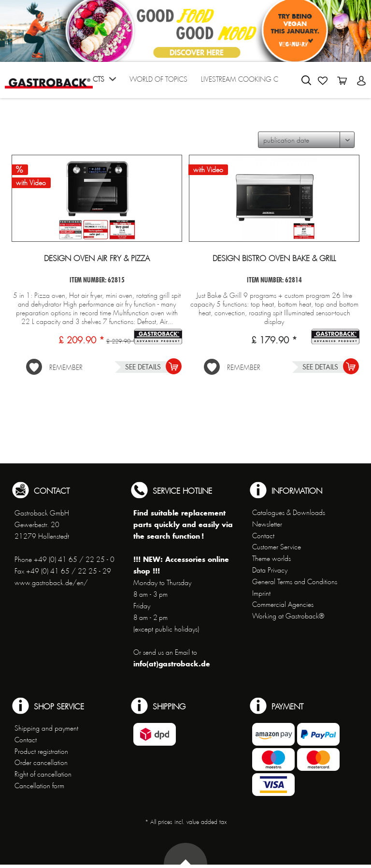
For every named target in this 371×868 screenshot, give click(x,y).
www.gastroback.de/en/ (51, 583)
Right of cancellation (43, 774)
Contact (263, 536)
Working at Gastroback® (288, 616)
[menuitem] (94, 82)
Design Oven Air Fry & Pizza (97, 259)
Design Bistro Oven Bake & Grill (274, 259)
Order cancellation (41, 763)
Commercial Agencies (283, 604)
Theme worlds (271, 559)
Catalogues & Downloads (289, 513)
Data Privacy (270, 570)
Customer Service (277, 547)
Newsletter (267, 524)
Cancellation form (39, 786)
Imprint (261, 593)
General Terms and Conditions (295, 582)
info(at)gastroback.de (172, 664)
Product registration (41, 751)
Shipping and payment (46, 728)
